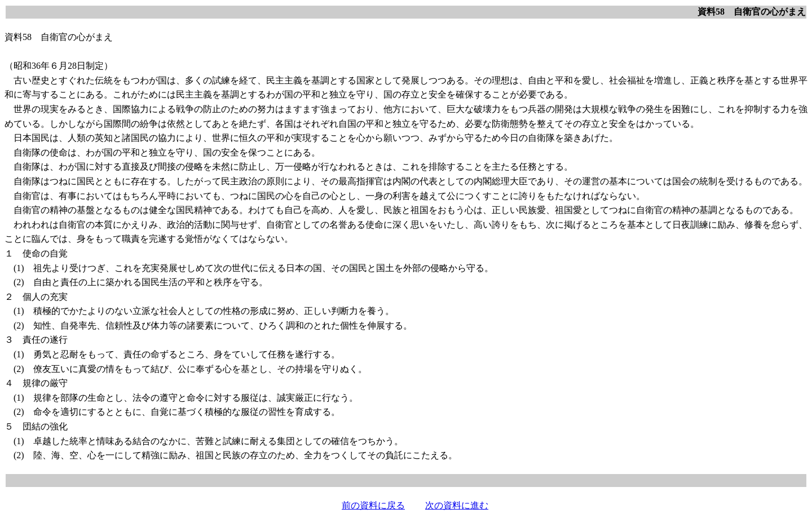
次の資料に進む (457, 505)
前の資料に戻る (373, 505)
